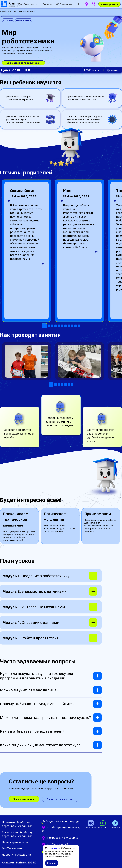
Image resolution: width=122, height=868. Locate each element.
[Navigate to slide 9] (72, 326)
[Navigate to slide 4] (56, 326)
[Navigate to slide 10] (76, 326)
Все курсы (4, 11)
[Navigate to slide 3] (52, 326)
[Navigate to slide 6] (62, 326)
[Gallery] (61, 254)
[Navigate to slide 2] (49, 326)
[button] (51, 576)
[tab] (48, 4)
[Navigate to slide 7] (66, 326)
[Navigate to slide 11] (79, 326)
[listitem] (22, 824)
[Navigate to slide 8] (69, 326)
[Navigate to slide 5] (59, 326)
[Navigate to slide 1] (44, 326)
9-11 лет (13, 11)
